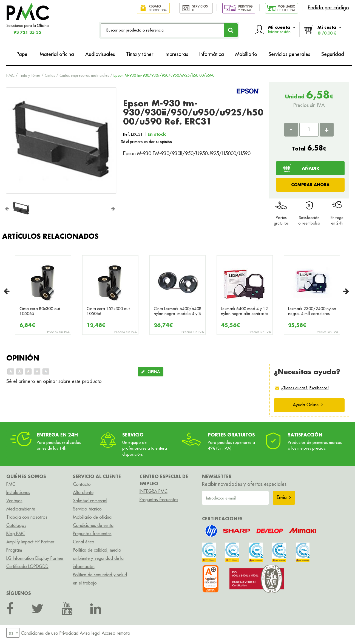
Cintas (50, 75)
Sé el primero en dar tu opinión (146, 142)
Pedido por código (328, 8)
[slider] (28, 371)
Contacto (82, 484)
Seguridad (333, 54)
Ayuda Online (308, 405)
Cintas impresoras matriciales (84, 75)
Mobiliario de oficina (92, 517)
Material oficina (57, 54)
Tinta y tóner (140, 54)
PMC (10, 75)
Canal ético (84, 542)
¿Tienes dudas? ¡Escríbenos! (305, 388)
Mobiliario (246, 54)
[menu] (13, 633)
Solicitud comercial (90, 501)
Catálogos (16, 525)
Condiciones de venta (93, 525)
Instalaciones (18, 492)
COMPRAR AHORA (310, 185)
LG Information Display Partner (35, 558)
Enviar (284, 497)
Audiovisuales (100, 54)
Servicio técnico (87, 509)
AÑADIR (310, 168)
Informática (212, 54)
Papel (22, 54)
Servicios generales (289, 54)
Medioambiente (21, 509)
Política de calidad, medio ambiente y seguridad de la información (98, 558)
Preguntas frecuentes (92, 534)
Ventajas (14, 501)
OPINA (151, 372)
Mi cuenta (282, 29)
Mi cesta (330, 30)
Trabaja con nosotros (27, 517)
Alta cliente (83, 492)
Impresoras (176, 54)
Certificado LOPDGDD (27, 566)
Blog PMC (16, 534)
